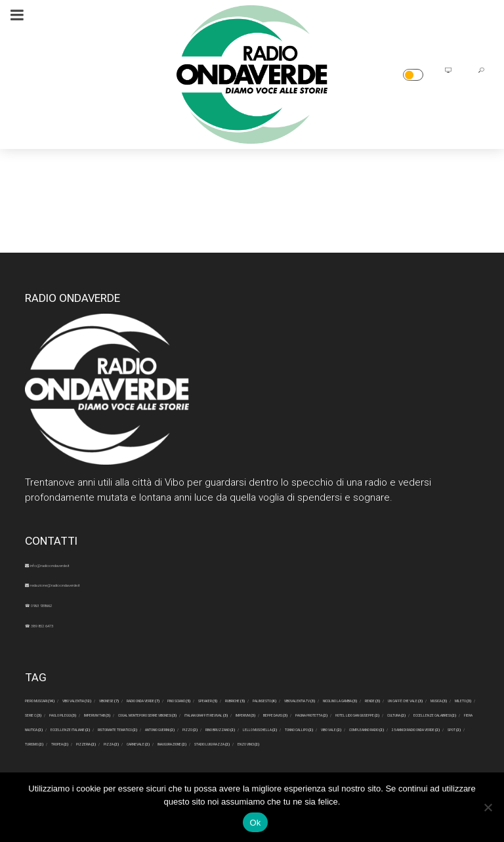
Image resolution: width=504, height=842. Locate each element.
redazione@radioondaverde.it (97, 583)
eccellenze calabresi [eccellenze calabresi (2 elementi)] (209, 752)
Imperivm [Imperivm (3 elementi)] (229, 739)
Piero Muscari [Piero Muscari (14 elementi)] (63, 700)
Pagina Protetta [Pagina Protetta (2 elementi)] (374, 739)
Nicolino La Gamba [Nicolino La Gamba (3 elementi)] (288, 713)
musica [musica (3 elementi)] (66, 726)
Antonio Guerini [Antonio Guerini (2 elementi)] (176, 765)
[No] (488, 807)
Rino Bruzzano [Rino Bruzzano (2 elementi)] (310, 765)
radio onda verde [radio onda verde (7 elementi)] (299, 700)
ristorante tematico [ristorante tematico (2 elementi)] (75, 765)
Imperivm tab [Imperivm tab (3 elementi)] (310, 726)
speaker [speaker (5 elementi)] (447, 700)
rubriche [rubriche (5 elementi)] (51, 713)
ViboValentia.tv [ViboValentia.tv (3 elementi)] (193, 713)
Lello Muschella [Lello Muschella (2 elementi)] (400, 765)
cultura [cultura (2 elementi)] (124, 752)
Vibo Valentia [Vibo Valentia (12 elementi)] (148, 700)
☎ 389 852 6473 (65, 624)
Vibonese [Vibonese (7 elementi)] (220, 700)
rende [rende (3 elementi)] (363, 713)
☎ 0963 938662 (63, 604)
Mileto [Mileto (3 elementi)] (117, 726)
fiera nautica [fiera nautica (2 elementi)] (305, 752)
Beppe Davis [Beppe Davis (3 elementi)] (294, 739)
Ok (255, 823)
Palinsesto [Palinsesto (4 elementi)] (115, 713)
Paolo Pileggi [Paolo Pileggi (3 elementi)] (232, 726)
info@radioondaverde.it (83, 564)
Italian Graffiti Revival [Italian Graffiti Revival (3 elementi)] (138, 739)
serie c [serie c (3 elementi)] (168, 726)
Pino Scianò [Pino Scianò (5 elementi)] (383, 700)
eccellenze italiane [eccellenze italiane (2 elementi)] (398, 752)
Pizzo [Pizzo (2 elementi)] (244, 765)
